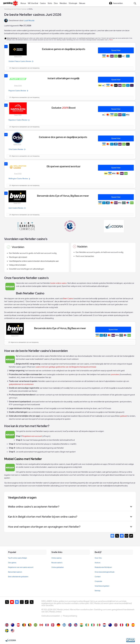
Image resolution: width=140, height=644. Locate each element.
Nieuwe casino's (57, 563)
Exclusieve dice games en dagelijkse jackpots (63, 137)
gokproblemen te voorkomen (21, 384)
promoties (115, 374)
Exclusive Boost (64, 108)
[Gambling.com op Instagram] (22, 611)
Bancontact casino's (15, 572)
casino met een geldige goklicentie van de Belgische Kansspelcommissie (66, 367)
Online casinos (56, 558)
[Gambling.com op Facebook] (17, 611)
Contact (98, 577)
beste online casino (59, 283)
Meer (111, 40)
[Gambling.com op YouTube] (12, 611)
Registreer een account (32, 436)
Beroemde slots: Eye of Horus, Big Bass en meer (63, 196)
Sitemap (98, 591)
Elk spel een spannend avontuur (64, 166)
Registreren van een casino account (21, 567)
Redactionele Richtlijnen (103, 567)
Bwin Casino (68, 299)
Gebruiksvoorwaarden (51, 616)
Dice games (12, 563)
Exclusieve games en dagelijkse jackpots (64, 49)
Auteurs (98, 563)
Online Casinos (21, 9)
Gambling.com (9, 9)
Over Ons (98, 558)
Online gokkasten (58, 567)
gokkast (123, 416)
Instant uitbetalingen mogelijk (64, 78)
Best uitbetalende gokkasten (18, 577)
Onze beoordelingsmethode (105, 572)
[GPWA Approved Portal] (131, 640)
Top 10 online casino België (17, 558)
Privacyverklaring (70, 616)
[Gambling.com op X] (7, 611)
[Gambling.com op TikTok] (27, 611)
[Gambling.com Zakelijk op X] (32, 611)
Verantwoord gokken (102, 586)
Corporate (98, 581)
